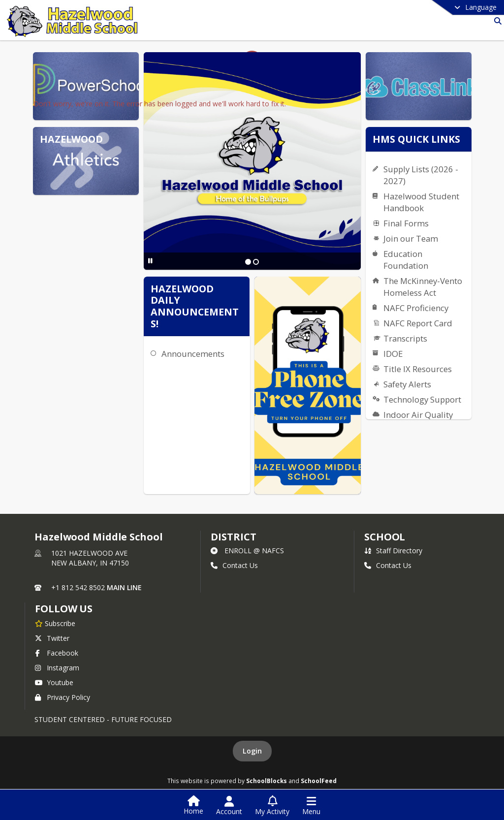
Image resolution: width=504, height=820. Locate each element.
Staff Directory (393, 551)
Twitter (52, 638)
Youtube (54, 682)
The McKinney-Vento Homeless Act (423, 287)
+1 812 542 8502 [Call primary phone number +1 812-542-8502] (78, 587)
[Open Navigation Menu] (311, 806)
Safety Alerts (407, 384)
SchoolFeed (319, 781)
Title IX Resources (418, 369)
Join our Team (411, 238)
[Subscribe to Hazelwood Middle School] (55, 623)
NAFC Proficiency (416, 308)
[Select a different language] (451, 7)
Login (252, 751)
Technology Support (422, 399)
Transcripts (405, 338)
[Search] (496, 21)
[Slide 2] (256, 262)
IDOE (393, 354)
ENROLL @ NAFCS (247, 551)
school (385, 537)
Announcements (193, 354)
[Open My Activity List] (272, 806)
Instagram (57, 668)
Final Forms (406, 223)
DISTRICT (233, 537)
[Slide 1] (248, 262)
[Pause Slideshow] (150, 261)
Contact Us (234, 565)
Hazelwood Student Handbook (421, 202)
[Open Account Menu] (229, 806)
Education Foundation (406, 260)
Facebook (57, 653)
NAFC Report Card (418, 323)
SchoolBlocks (267, 781)
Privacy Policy (63, 697)
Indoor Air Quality (418, 415)
